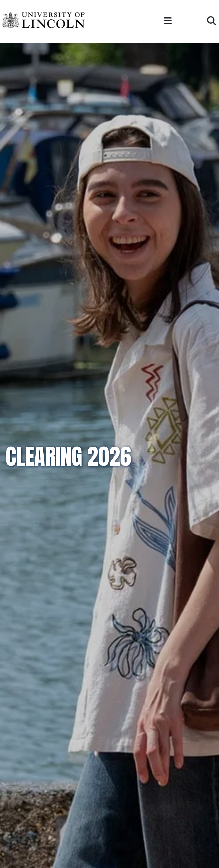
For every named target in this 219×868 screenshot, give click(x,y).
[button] (168, 21)
